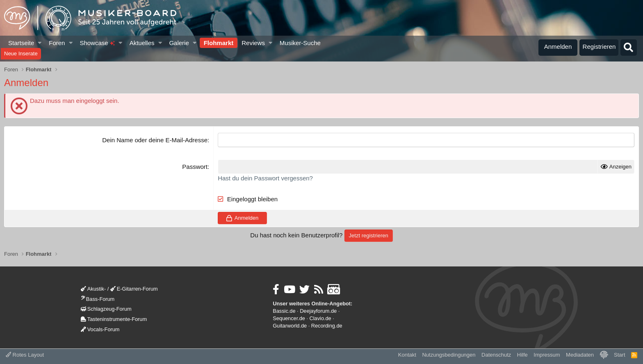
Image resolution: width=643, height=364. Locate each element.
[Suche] (629, 48)
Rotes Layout (25, 355)
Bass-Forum (98, 299)
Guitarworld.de (290, 326)
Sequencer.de (289, 318)
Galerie (179, 43)
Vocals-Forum (100, 329)
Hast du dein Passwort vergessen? (265, 178)
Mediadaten (580, 355)
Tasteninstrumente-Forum (114, 319)
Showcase (97, 43)
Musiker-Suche (300, 43)
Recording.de (327, 326)
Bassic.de (284, 311)
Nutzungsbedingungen (449, 355)
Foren (57, 43)
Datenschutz (496, 355)
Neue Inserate (21, 53)
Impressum (547, 355)
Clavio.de (320, 318)
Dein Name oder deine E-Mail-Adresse (155, 140)
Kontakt (407, 355)
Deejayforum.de (318, 311)
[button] (40, 43)
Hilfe (522, 355)
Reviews (253, 43)
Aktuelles (142, 43)
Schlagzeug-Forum (106, 309)
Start (619, 355)
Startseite (21, 43)
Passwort (195, 167)
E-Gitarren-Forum (134, 289)
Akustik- (93, 289)
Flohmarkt (219, 43)
